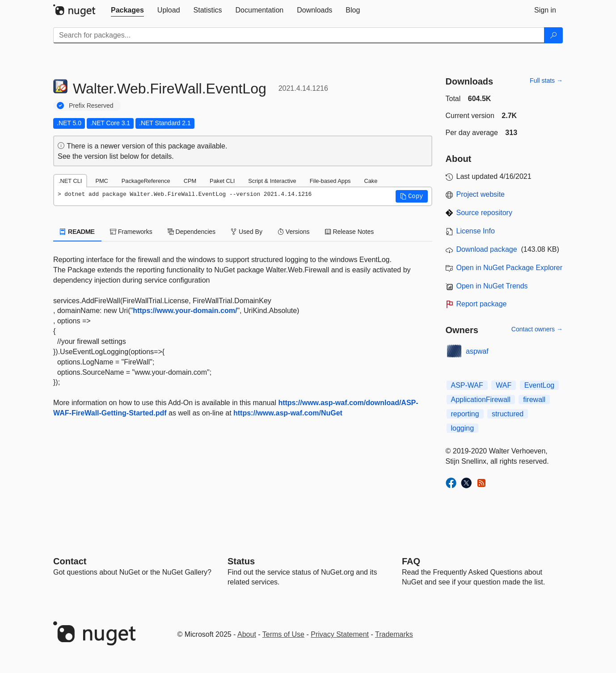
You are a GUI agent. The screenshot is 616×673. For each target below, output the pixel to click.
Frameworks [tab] (131, 232)
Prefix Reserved (91, 106)
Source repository (484, 213)
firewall (534, 400)
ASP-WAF (467, 385)
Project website (481, 194)
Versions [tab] (294, 232)
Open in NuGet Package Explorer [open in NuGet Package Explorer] (509, 268)
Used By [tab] (247, 232)
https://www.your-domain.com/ (185, 311)
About (247, 634)
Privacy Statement (340, 634)
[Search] (553, 35)
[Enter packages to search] (299, 35)
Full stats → (546, 80)
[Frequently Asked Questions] (411, 561)
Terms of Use (283, 634)
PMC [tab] (101, 181)
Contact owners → (537, 329)
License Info (476, 231)
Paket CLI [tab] (222, 181)
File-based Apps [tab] (330, 181)
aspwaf (477, 351)
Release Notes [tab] (350, 232)
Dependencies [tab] (192, 232)
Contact (70, 561)
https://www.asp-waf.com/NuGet (288, 413)
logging (463, 428)
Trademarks (394, 634)
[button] (412, 196)
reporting (465, 414)
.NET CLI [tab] (70, 181)
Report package (482, 304)
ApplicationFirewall (481, 400)
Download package (487, 249)
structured (508, 414)
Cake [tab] (371, 181)
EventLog (540, 385)
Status (241, 561)
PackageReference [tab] (146, 181)
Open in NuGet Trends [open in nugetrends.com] (492, 286)
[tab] (127, 10)
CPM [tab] (190, 181)
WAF (504, 385)
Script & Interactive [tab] (272, 181)
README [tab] (77, 232)
